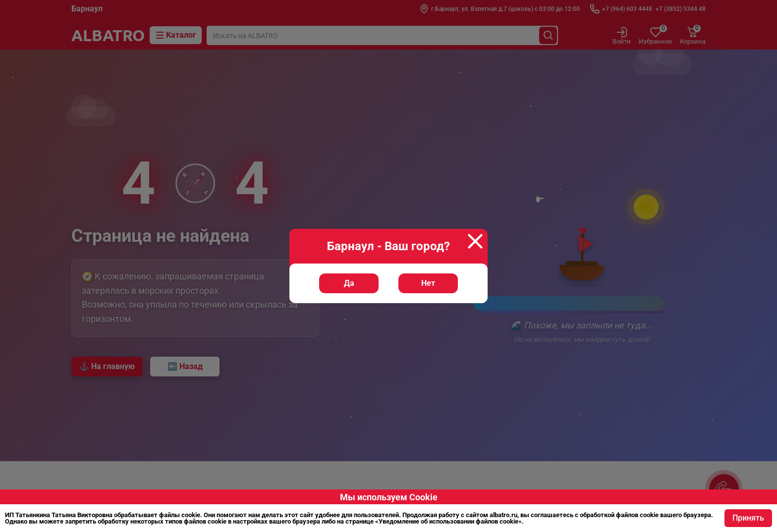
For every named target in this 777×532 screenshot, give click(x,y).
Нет (428, 283)
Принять (748, 518)
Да (349, 283)
